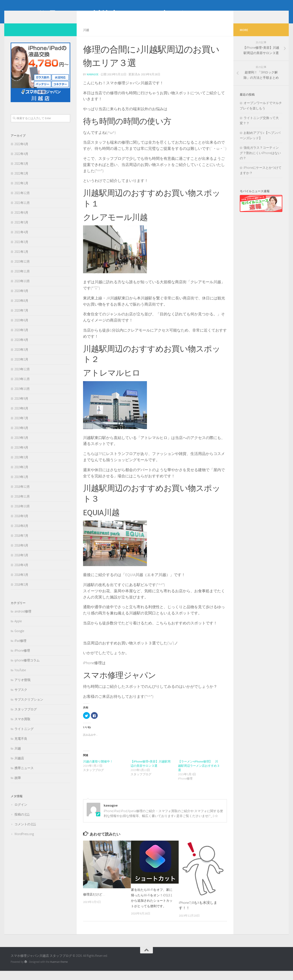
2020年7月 (21, 317)
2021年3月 (21, 248)
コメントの (25, 830)
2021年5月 (21, 229)
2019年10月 (22, 395)
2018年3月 (21, 581)
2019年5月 (21, 444)
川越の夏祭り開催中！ (98, 767)
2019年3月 (21, 464)
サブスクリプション (29, 706)
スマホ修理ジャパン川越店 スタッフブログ (97, 15)
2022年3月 (21, 170)
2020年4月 (21, 346)
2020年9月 (21, 297)
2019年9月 (21, 405)
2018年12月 (22, 493)
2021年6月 (21, 219)
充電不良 (21, 745)
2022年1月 (21, 190)
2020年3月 (21, 356)
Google (19, 637)
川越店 (19, 765)
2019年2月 (21, 473)
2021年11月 (22, 209)
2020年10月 (22, 287)
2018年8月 (21, 532)
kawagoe (93, 80)
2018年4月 (21, 571)
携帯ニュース (24, 774)
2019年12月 (22, 376)
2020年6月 (21, 327)
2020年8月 (21, 307)
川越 (86, 36)
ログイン (21, 811)
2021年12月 (22, 199)
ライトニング (24, 735)
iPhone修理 (22, 657)
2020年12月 (22, 268)
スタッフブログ (26, 716)
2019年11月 (22, 385)
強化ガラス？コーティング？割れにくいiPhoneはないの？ (260, 159)
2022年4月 (21, 160)
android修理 (23, 618)
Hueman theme (59, 971)
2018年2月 (21, 591)
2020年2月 (21, 366)
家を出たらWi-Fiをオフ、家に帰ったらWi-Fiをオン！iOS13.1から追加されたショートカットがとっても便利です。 (153, 906)
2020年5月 (21, 336)
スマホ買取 (22, 725)
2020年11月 (22, 278)
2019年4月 (21, 454)
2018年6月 (21, 552)
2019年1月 (21, 483)
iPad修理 (20, 647)
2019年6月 (21, 434)
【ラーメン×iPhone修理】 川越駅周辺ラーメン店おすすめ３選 (199, 772)
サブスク (21, 696)
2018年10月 (22, 513)
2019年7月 (21, 424)
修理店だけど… (96, 900)
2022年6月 (21, 150)
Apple (18, 627)
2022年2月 (21, 180)
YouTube (20, 676)
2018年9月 (21, 522)
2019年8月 (21, 415)
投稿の (22, 821)
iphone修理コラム (27, 667)
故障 (18, 784)
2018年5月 (21, 562)
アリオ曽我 (22, 686)
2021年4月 (21, 238)
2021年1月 (21, 258)
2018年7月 (21, 542)
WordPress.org (24, 840)
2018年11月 (22, 503)
